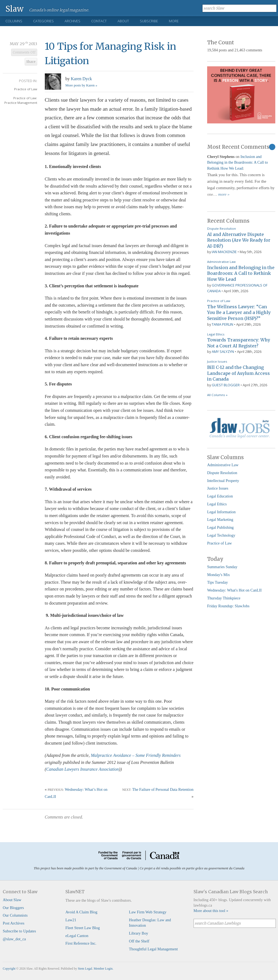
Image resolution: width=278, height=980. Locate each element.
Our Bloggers (13, 908)
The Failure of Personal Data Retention (163, 789)
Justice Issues (217, 361)
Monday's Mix (219, 575)
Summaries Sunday (222, 567)
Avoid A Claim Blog (81, 912)
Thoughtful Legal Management (153, 949)
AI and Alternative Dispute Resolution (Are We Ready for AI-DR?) (239, 240)
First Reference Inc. (81, 943)
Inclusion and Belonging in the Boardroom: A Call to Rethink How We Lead (238, 162)
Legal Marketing (220, 519)
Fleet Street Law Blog (83, 928)
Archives (72, 21)
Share (31, 62)
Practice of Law (26, 89)
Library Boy (139, 933)
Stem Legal (85, 969)
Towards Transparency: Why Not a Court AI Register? (239, 343)
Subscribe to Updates (19, 931)
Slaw (15, 9)
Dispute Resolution (222, 228)
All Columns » (217, 395)
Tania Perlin (222, 324)
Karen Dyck (81, 79)
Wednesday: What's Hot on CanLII (234, 590)
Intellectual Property (223, 481)
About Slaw (12, 900)
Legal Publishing (220, 527)
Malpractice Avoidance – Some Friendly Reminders (136, 755)
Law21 (71, 920)
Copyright (9, 969)
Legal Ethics (216, 334)
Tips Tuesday (218, 582)
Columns (14, 21)
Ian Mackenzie (224, 252)
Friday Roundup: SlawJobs (228, 606)
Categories (43, 21)
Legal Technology (221, 535)
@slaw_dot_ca (14, 939)
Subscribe (149, 21)
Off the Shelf (139, 941)
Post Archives (14, 923)
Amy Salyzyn (223, 351)
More (174, 21)
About (123, 21)
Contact (99, 21)
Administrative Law (221, 262)
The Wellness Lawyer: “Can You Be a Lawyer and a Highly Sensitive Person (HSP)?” (239, 312)
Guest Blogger (226, 385)
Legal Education (220, 496)
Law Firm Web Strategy (148, 912)
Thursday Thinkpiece (224, 598)
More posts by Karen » (81, 85)
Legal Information (221, 512)
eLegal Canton (77, 936)
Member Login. (103, 969)
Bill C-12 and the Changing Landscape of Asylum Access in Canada (238, 373)
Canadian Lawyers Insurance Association (83, 769)
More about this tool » (211, 911)
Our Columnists (15, 915)
